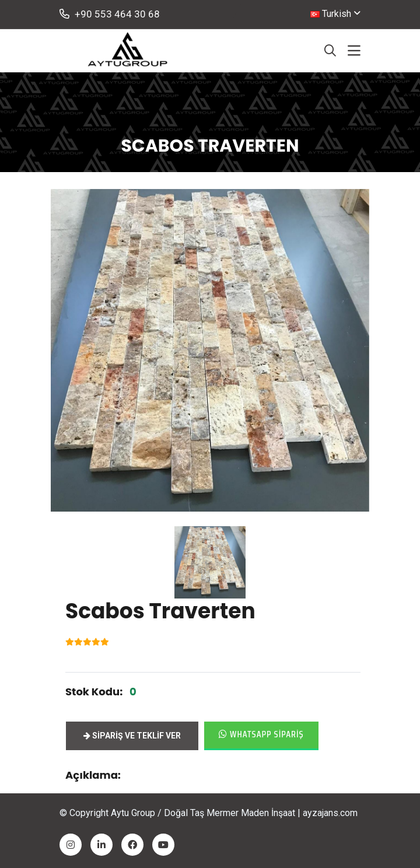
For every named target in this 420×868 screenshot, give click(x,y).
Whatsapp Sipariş (261, 734)
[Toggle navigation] (354, 51)
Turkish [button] (331, 14)
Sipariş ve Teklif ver (132, 736)
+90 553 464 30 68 (110, 14)
